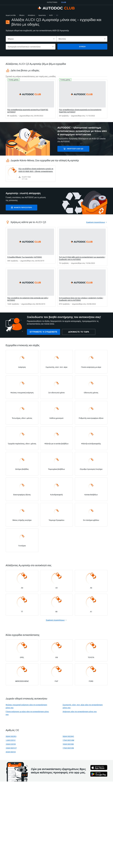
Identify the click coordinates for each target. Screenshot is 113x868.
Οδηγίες (22, 15)
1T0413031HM (68, 740)
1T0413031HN (68, 748)
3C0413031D (11, 752)
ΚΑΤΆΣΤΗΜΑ (52, 2)
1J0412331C (11, 740)
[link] (31, 99)
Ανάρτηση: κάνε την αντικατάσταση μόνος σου (80, 712)
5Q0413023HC (68, 736)
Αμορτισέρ (42, 15)
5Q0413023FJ (11, 736)
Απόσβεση (31, 15)
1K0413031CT (11, 748)
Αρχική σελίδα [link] (11, 15)
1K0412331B (11, 744)
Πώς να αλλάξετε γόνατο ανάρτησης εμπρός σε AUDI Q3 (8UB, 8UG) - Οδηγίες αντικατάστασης (36, 170)
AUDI (51, 15)
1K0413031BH (68, 744)
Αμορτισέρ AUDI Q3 (75, 149)
